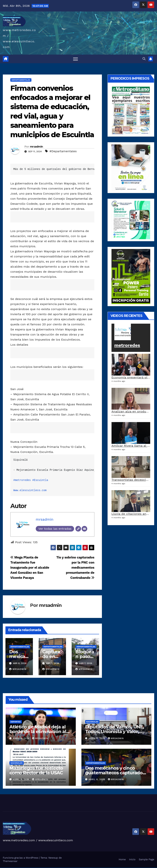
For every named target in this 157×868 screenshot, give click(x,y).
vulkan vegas (1, 868)
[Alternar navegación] (75, 59)
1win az (31, 868)
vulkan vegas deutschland (10, 868)
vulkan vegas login (7, 868)
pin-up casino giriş (46, 868)
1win (29, 868)
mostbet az (75, 868)
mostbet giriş (77, 868)
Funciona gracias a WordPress (21, 858)
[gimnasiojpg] (131, 276)
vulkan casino (3, 868)
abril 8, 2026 (22, 738)
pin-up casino (48, 868)
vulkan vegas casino (5, 868)
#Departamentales (63, 151)
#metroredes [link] (22, 480)
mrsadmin (36, 147)
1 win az (35, 868)
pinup (40, 868)
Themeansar (10, 861)
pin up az (54, 868)
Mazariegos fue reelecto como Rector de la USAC (36, 770)
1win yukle (38, 868)
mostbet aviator (82, 868)
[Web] (78, 529)
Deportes (16, 722)
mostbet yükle (89, 868)
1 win (30, 868)
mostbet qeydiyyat (91, 868)
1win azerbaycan (36, 868)
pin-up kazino (50, 868)
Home (122, 859)
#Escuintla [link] (40, 480)
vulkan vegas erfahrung (23, 868)
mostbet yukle (79, 868)
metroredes (127, 345)
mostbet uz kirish (62, 868)
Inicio (132, 859)
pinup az (44, 868)
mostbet (55, 868)
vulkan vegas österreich (20, 868)
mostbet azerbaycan (87, 868)
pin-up (43, 868)
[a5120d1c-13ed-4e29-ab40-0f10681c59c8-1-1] (131, 167)
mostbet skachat (58, 868)
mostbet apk (60, 868)
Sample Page (146, 859)
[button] (144, 59)
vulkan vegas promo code (17, 868)
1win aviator (33, 868)
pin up (39, 868)
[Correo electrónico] (84, 529)
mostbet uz (56, 868)
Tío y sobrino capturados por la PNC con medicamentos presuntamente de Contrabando (75, 568)
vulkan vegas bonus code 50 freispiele (27, 868)
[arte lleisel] (131, 220)
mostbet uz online (71, 868)
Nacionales (92, 722)
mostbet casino (66, 868)
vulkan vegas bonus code (13, 868)
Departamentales (21, 80)
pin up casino (42, 868)
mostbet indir (81, 868)
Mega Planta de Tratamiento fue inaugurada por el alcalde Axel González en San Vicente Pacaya (30, 568)
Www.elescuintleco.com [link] (30, 490)
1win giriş (32, 868)
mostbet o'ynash (69, 868)
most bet (73, 868)
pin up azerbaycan (52, 868)
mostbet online (64, 868)
